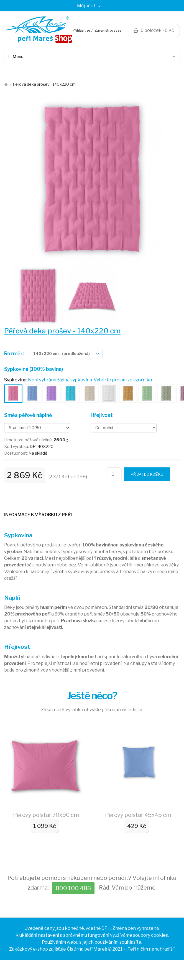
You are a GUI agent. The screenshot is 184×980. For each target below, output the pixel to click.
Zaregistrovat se (108, 30)
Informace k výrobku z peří (38, 515)
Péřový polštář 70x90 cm (46, 815)
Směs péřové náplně (28, 415)
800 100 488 (73, 888)
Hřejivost (102, 415)
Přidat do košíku (147, 474)
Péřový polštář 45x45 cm (138, 815)
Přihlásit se (81, 30)
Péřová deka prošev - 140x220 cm (44, 84)
